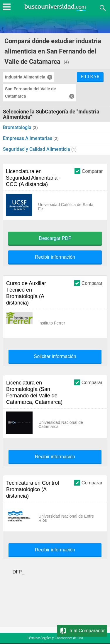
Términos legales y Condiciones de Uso (55, 638)
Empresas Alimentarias (28, 138)
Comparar (89, 171)
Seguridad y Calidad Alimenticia (37, 149)
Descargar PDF (55, 238)
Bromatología (18, 127)
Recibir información (55, 257)
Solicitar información (55, 357)
